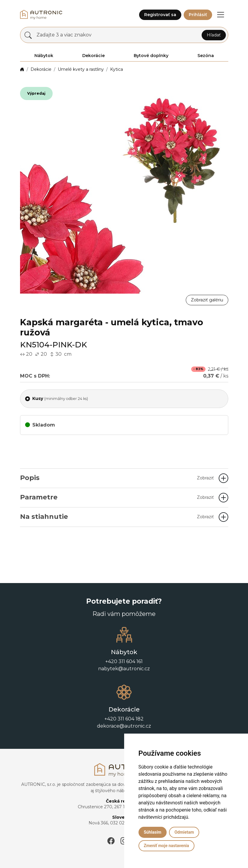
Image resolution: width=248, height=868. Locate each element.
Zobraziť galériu (207, 300)
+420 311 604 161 (124, 661)
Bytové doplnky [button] (151, 56)
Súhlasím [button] (153, 832)
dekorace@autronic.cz (124, 726)
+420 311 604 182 (124, 719)
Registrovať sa (160, 15)
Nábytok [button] (44, 56)
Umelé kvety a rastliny (81, 69)
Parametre (117, 497)
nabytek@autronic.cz (124, 669)
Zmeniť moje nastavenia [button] (166, 846)
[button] (221, 15)
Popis (117, 478)
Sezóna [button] (206, 56)
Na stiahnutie (117, 517)
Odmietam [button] (184, 832)
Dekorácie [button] (93, 56)
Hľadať (214, 35)
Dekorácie (41, 69)
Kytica (117, 69)
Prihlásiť (198, 15)
